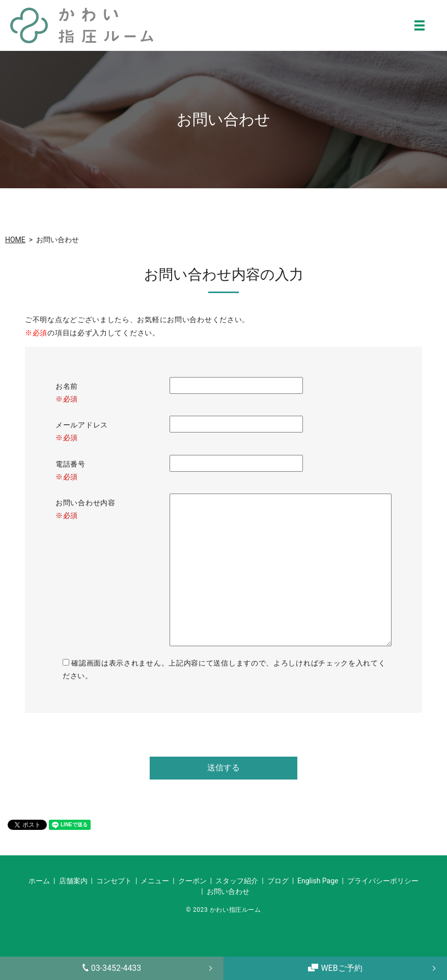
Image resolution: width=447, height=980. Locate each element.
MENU (420, 25)
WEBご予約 (335, 968)
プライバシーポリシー (383, 881)
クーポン (192, 881)
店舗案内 (73, 881)
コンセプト (114, 881)
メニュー (155, 881)
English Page (318, 881)
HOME (15, 240)
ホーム (39, 881)
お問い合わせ (228, 891)
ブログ (278, 881)
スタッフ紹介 (237, 881)
